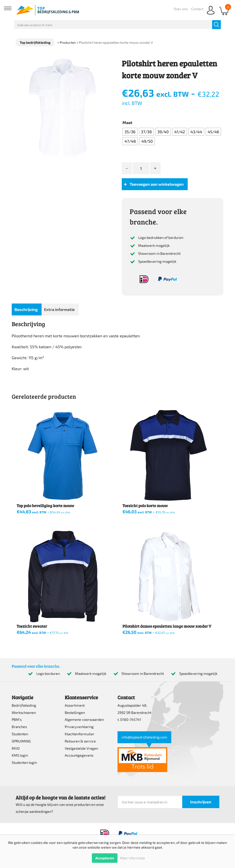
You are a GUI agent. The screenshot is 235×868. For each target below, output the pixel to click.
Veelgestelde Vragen (81, 748)
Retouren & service (80, 741)
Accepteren (105, 858)
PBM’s (17, 719)
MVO (16, 748)
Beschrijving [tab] (26, 309)
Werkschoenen (24, 713)
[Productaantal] (141, 168)
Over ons (181, 9)
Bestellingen (75, 713)
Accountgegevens (79, 755)
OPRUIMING (21, 741)
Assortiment (75, 705)
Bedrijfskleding (24, 705)
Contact (197, 9)
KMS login (20, 755)
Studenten (20, 734)
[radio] (130, 132)
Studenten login (24, 762)
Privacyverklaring (79, 727)
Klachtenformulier (80, 734)
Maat (127, 122)
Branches (19, 727)
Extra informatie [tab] (59, 309)
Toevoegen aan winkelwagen (157, 184)
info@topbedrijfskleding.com (144, 737)
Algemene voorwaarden (84, 719)
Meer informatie (132, 858)
